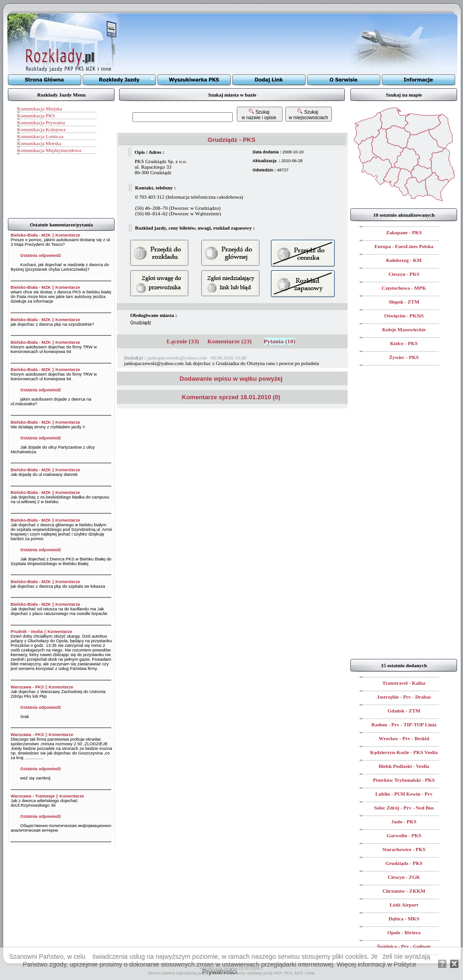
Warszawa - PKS (27, 687)
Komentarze (68, 235)
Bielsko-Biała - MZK (31, 235)
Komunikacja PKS (36, 116)
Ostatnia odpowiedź (41, 256)
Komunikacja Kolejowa (41, 129)
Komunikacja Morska (39, 143)
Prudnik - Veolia (27, 632)
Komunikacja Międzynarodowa (49, 150)
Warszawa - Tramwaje (33, 796)
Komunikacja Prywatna (41, 122)
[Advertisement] (235, 44)
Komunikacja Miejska (39, 109)
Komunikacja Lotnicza (40, 136)
